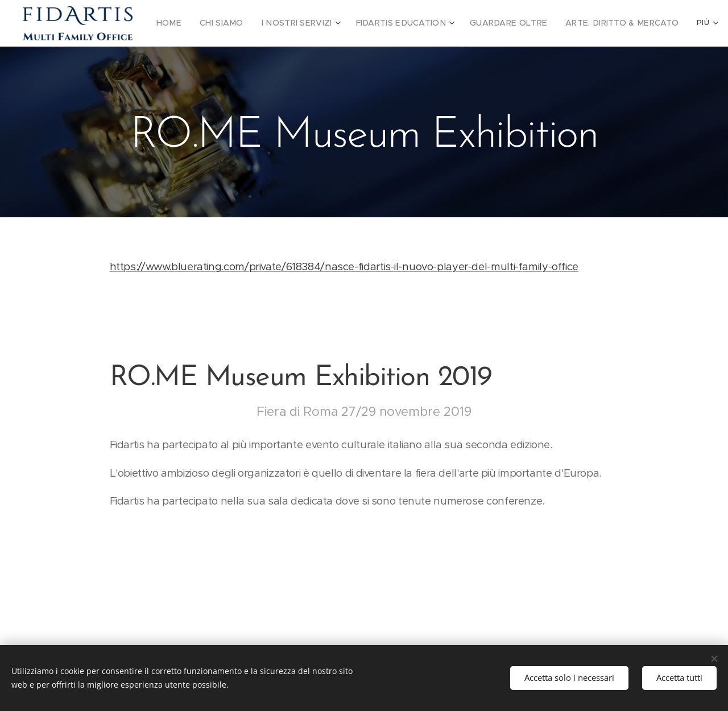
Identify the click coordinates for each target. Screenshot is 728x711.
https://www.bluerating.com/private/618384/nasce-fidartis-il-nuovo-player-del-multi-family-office (344, 266)
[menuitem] (185, 23)
